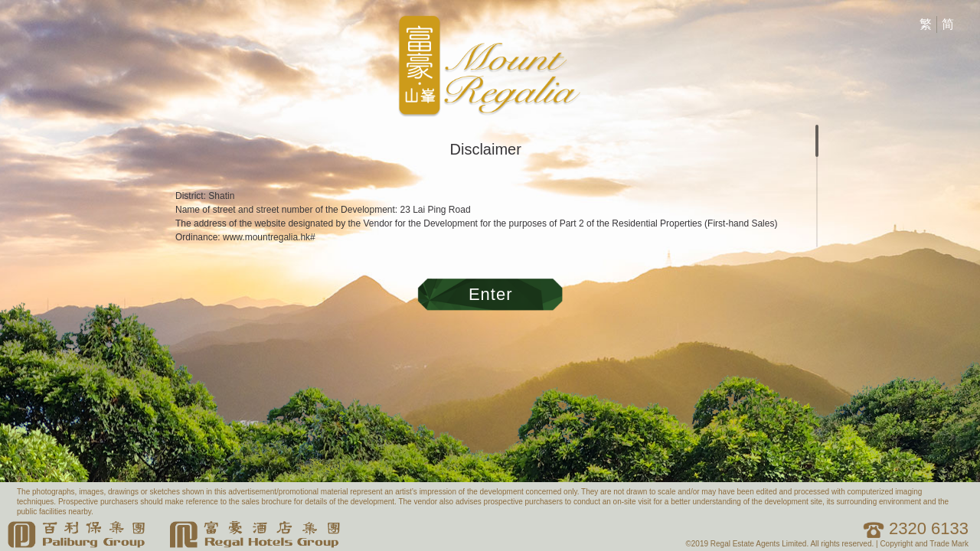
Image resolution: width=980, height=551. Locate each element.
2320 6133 (916, 528)
